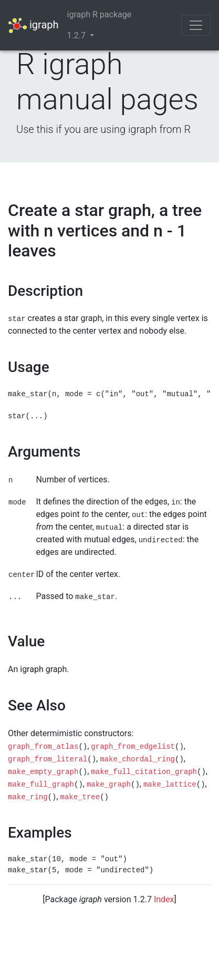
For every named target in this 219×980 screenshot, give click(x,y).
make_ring (28, 797)
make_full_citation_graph (144, 772)
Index (164, 899)
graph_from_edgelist (133, 747)
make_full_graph (41, 785)
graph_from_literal (48, 759)
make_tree (80, 797)
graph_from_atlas (43, 747)
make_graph (109, 785)
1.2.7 (77, 35)
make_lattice (170, 785)
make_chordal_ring (137, 759)
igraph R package (100, 14)
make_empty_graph (43, 772)
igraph (34, 25)
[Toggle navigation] (196, 25)
